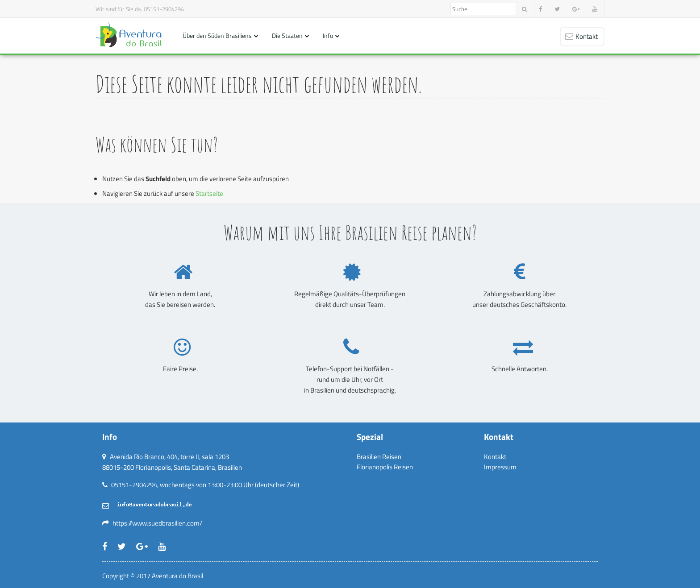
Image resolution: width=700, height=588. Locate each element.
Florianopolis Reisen (385, 467)
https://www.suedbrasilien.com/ (157, 523)
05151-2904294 (164, 9)
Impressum (500, 467)
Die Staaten (287, 35)
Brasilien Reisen (379, 457)
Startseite (209, 193)
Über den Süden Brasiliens (217, 35)
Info (328, 35)
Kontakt (495, 457)
